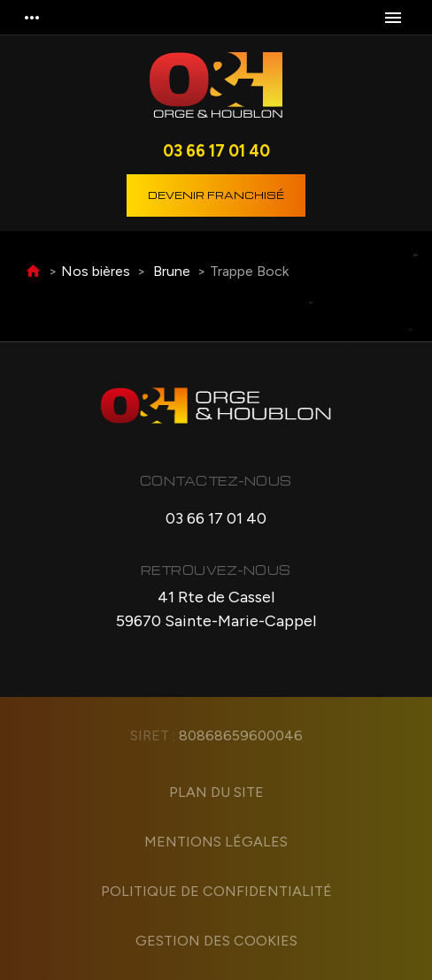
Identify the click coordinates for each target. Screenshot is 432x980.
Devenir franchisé (216, 195)
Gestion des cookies (216, 941)
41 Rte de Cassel (216, 610)
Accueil (33, 272)
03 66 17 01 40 (216, 150)
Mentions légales (216, 842)
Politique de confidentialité (216, 891)
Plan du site (216, 792)
